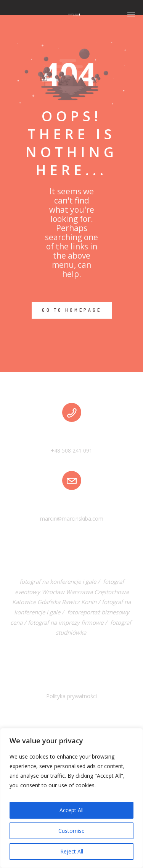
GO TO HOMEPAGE (72, 310)
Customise (71, 831)
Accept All (71, 810)
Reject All (72, 851)
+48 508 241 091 (71, 450)
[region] (71, 798)
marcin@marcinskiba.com (72, 519)
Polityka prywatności (71, 696)
